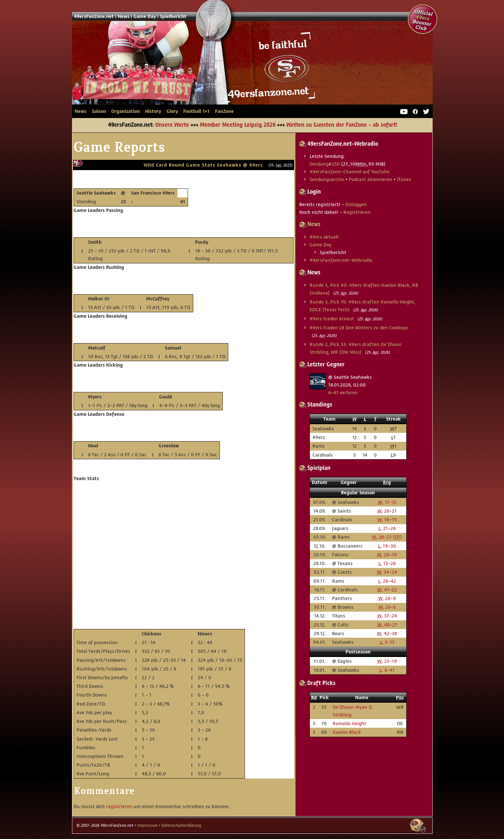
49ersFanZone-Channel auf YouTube (350, 172)
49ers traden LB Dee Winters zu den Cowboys (359, 328)
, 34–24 (387, 572)
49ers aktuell (324, 237)
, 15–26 (387, 563)
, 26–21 (387, 511)
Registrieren (357, 212)
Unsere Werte (172, 125)
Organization (126, 111)
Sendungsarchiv (327, 179)
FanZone (224, 111)
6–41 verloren (343, 392)
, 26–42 (387, 581)
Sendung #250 (325, 164)
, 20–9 (387, 598)
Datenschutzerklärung (181, 825)
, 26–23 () (387, 537)
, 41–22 (387, 590)
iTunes (404, 179)
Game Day (145, 16)
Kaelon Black (347, 732)
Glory (172, 111)
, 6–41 (387, 670)
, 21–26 (387, 528)
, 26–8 (387, 607)
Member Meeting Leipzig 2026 (238, 125)
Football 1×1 (196, 111)
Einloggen (356, 204)
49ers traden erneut (332, 319)
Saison (99, 111)
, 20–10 (387, 555)
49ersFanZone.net (191, 73)
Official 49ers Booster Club (423, 19)
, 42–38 (387, 633)
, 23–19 (387, 661)
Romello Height (349, 723)
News (124, 16)
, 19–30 (387, 546)
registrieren (119, 806)
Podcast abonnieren (370, 179)
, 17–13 (387, 502)
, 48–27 (387, 625)
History (153, 111)
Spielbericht (173, 16)
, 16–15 (387, 520)
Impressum (148, 825)
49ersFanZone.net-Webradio (341, 260)
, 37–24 (387, 616)
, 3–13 (387, 642)
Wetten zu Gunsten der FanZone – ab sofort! (342, 125)
